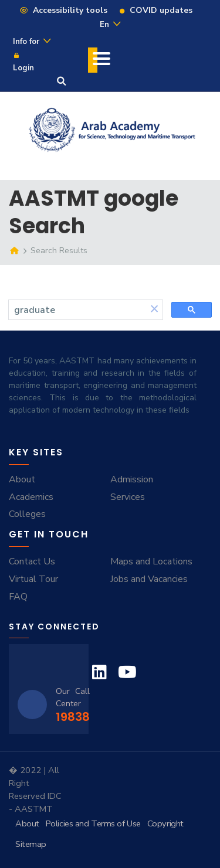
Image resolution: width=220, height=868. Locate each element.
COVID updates (155, 10)
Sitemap (31, 844)
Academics (31, 497)
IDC (55, 796)
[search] (77, 310)
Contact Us (32, 561)
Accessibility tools (63, 10)
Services (128, 497)
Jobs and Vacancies (149, 579)
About (22, 479)
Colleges (27, 514)
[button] (154, 310)
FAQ (18, 597)
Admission (132, 479)
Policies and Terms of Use (93, 823)
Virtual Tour (33, 579)
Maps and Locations (151, 561)
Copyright (165, 823)
